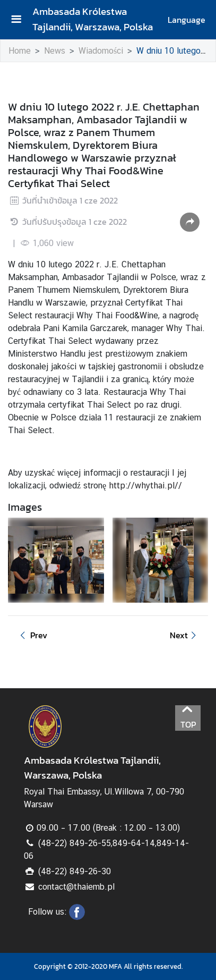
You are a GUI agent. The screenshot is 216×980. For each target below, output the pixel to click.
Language (187, 20)
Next (185, 635)
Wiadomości (101, 51)
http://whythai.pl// (145, 485)
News (55, 51)
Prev (32, 635)
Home (20, 51)
